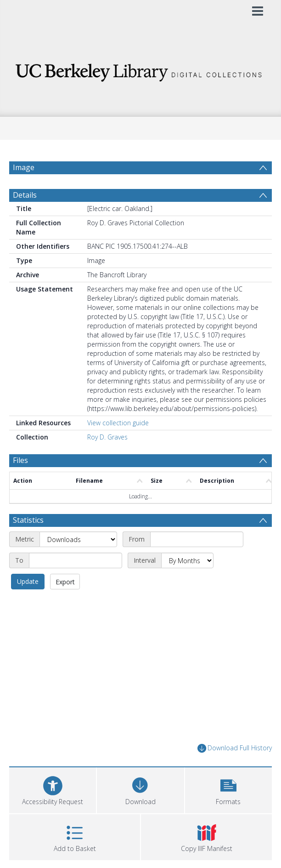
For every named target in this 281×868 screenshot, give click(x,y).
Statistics (28, 520)
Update (28, 581)
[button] (228, 789)
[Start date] (197, 539)
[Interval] (187, 560)
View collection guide (118, 423)
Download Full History (235, 748)
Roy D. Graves (107, 437)
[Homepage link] (141, 70)
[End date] (76, 560)
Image (24, 167)
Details (25, 195)
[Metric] (78, 539)
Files (20, 460)
